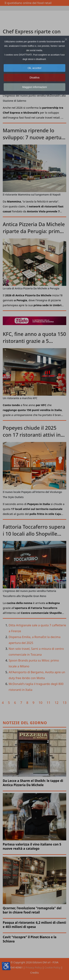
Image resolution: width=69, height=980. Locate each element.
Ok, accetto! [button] (34, 68)
